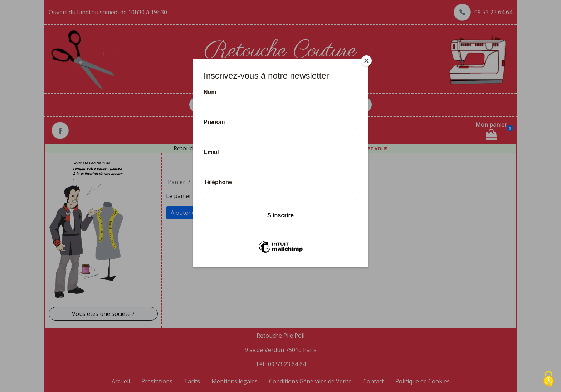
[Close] (366, 61)
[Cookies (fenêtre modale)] (548, 380)
